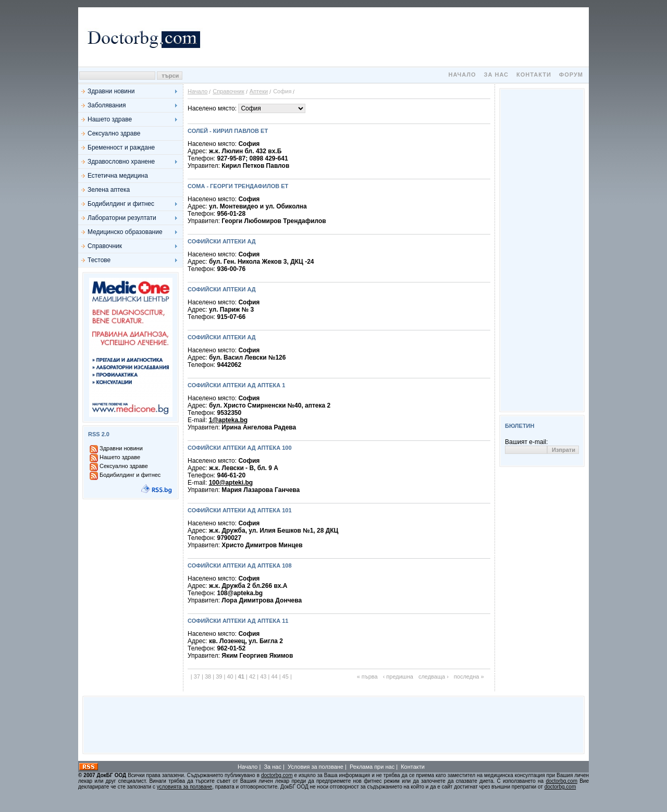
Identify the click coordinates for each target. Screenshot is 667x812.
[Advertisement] (396, 37)
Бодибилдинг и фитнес (121, 204)
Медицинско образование (125, 232)
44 (274, 676)
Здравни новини (111, 91)
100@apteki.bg (231, 483)
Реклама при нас (372, 767)
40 (230, 676)
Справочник (105, 246)
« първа (367, 676)
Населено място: (213, 108)
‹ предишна (398, 676)
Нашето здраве (110, 119)
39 (219, 676)
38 (208, 676)
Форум (571, 75)
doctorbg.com (277, 775)
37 (197, 676)
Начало (462, 75)
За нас (496, 75)
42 (252, 676)
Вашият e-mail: (526, 442)
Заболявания (107, 105)
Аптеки (259, 91)
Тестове (99, 260)
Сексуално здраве (114, 133)
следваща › (434, 676)
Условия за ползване (316, 767)
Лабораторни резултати (122, 218)
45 (286, 676)
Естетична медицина (118, 176)
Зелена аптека (109, 190)
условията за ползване (184, 787)
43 (263, 676)
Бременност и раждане (121, 147)
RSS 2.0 (99, 434)
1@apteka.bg (228, 420)
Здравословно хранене (121, 162)
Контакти (534, 75)
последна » (469, 676)
